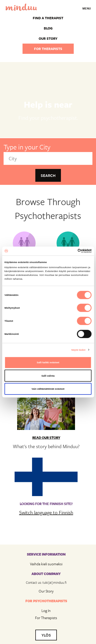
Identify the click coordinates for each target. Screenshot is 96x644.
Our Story (46, 591)
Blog (48, 28)
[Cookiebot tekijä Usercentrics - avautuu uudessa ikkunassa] (70, 251)
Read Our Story (46, 438)
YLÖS (46, 635)
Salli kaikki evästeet (48, 363)
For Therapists (46, 618)
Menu (87, 8)
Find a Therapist (48, 18)
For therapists (48, 49)
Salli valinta (48, 376)
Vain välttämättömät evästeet (48, 389)
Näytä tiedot (78, 350)
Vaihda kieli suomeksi (46, 564)
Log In (46, 611)
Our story (48, 38)
